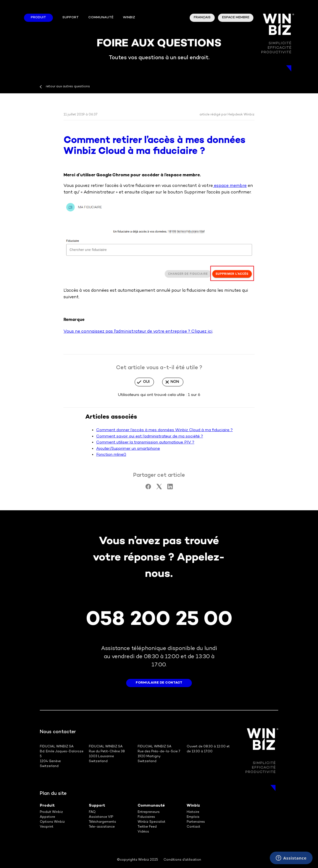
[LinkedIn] (170, 488)
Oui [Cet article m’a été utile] (146, 382)
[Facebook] (148, 488)
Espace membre (236, 18)
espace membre (230, 186)
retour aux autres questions (68, 87)
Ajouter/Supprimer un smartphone (128, 449)
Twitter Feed (147, 827)
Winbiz (193, 806)
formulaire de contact (159, 683)
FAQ (92, 812)
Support (71, 18)
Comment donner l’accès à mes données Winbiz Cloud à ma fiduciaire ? (164, 430)
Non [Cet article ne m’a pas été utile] (175, 382)
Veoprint (47, 827)
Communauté (101, 18)
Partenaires (196, 822)
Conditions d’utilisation (182, 860)
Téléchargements (102, 822)
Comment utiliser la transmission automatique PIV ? (145, 442)
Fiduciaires (146, 817)
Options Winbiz (52, 822)
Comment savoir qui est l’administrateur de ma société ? (150, 436)
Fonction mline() (111, 455)
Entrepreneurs (149, 812)
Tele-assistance (102, 827)
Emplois (193, 817)
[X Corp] (159, 488)
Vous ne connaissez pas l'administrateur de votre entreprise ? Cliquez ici (138, 332)
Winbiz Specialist (152, 822)
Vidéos (143, 832)
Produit (38, 18)
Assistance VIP (101, 817)
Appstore (47, 817)
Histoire (193, 812)
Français (202, 18)
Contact (193, 827)
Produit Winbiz (51, 812)
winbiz (129, 18)
